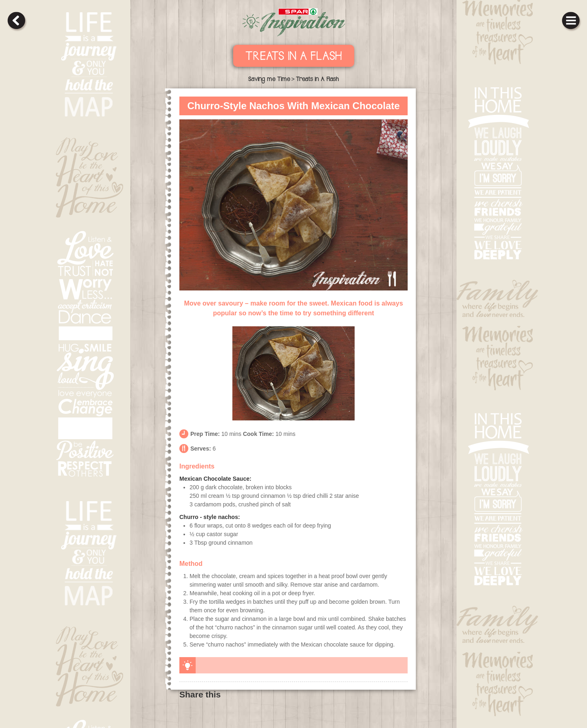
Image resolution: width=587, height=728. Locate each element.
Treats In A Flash (294, 57)
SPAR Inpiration (294, 22)
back (16, 20)
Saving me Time (269, 80)
